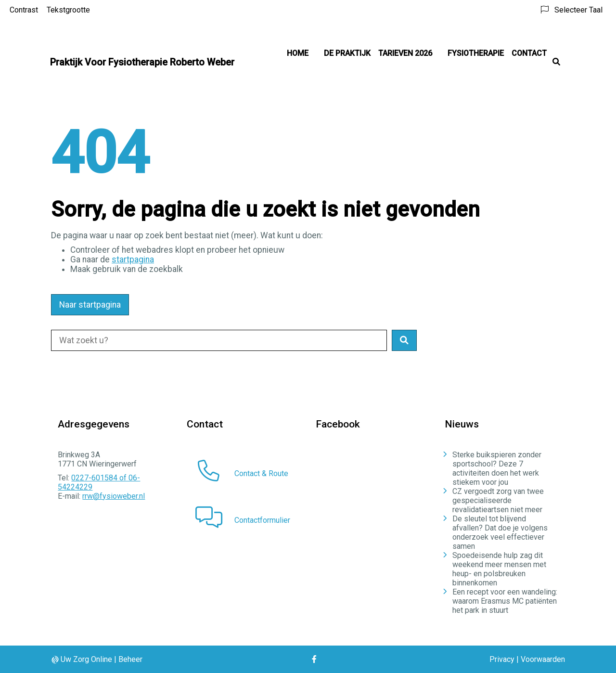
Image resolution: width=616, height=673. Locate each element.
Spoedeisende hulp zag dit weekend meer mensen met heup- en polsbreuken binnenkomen (499, 569)
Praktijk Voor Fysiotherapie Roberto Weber (142, 62)
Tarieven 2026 (405, 53)
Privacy (502, 659)
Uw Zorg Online (86, 659)
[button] (404, 340)
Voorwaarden (543, 659)
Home (298, 53)
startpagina (133, 259)
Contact (529, 53)
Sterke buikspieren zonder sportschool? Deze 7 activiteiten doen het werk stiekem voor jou (497, 468)
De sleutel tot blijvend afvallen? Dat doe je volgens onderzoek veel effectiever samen (500, 532)
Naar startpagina (90, 305)
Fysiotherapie (476, 53)
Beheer (130, 659)
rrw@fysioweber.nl (114, 496)
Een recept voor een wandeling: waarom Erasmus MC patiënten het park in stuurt (505, 601)
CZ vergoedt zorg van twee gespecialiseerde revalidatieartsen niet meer (498, 500)
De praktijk (347, 53)
